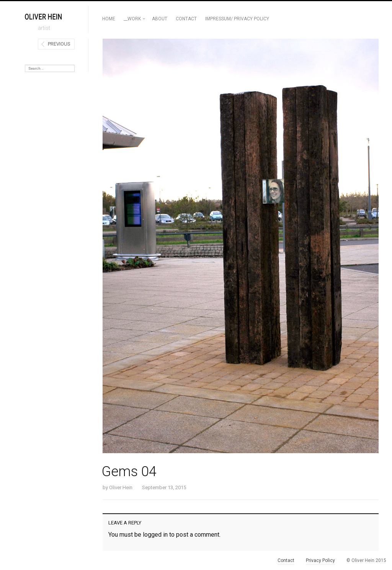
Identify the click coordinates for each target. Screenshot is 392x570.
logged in (155, 535)
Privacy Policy (320, 560)
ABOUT (160, 19)
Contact (186, 19)
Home (109, 19)
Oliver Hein (121, 487)
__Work (132, 19)
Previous (59, 44)
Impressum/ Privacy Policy (237, 19)
